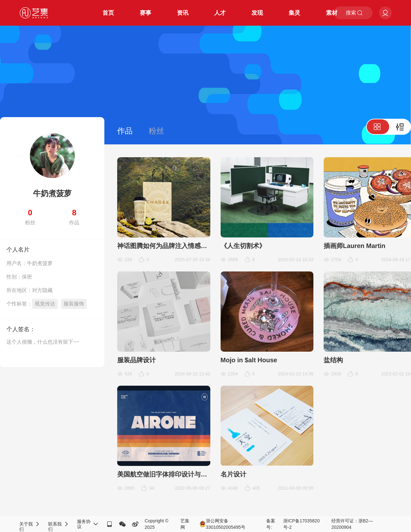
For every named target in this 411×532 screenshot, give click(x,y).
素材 (332, 13)
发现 (257, 13)
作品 (125, 131)
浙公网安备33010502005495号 (222, 524)
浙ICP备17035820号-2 (302, 524)
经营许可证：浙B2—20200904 (352, 524)
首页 (108, 13)
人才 (220, 13)
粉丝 (156, 131)
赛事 (145, 13)
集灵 (294, 13)
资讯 (183, 13)
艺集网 (185, 524)
